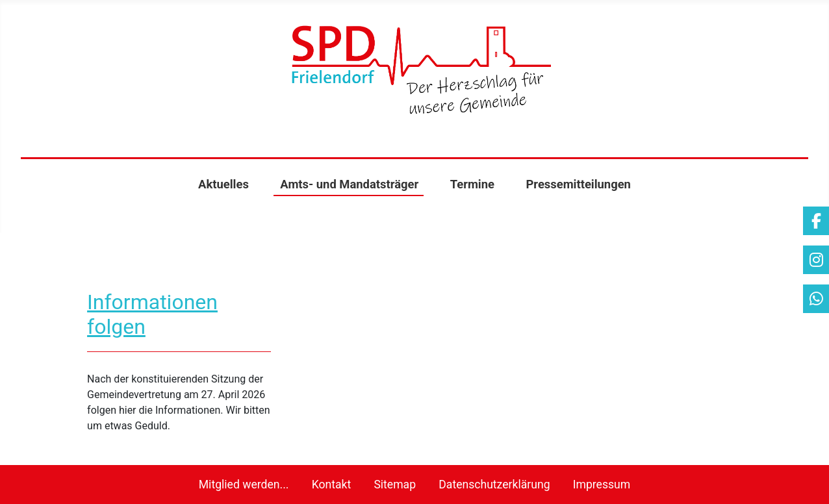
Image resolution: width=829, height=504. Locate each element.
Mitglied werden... (244, 485)
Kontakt (332, 485)
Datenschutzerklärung (494, 485)
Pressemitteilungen (578, 184)
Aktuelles (223, 184)
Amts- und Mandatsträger (349, 184)
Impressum (602, 485)
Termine (472, 184)
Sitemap (395, 485)
